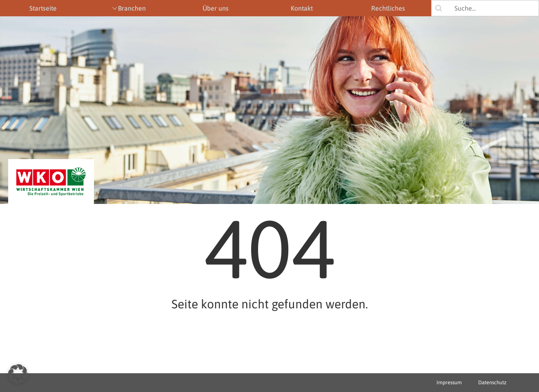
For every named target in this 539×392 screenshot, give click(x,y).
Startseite (43, 8)
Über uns (216, 8)
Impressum (449, 382)
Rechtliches (388, 8)
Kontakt (302, 8)
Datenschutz (492, 382)
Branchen (132, 8)
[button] (18, 374)
